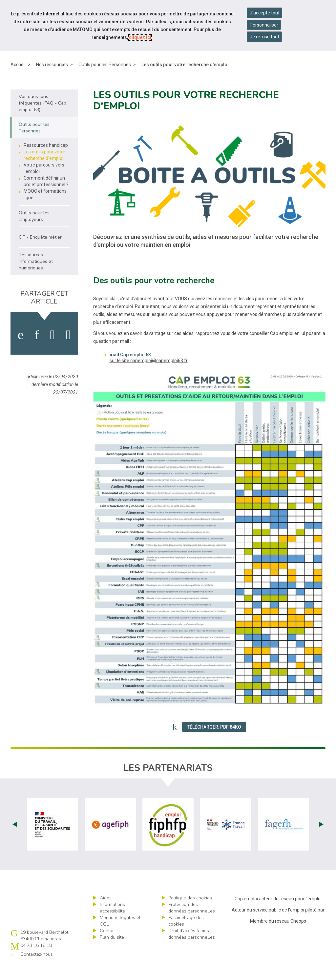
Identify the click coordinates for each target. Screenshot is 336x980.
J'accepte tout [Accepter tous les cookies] (265, 13)
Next (321, 839)
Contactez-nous (37, 969)
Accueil (18, 80)
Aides (106, 913)
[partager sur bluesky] (68, 350)
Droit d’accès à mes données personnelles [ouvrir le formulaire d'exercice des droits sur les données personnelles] (192, 949)
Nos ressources (52, 80)
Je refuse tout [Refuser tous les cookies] (264, 37)
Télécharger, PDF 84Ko (214, 742)
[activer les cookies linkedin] (37, 350)
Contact (108, 946)
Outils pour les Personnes (105, 80)
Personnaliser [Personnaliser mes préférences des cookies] (264, 25)
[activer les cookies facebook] (21, 350)
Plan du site (112, 952)
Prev (15, 839)
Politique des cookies (190, 913)
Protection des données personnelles (192, 923)
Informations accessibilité (112, 923)
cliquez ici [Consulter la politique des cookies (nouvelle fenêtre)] (140, 37)
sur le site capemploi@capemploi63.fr (149, 376)
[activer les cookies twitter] (53, 350)
